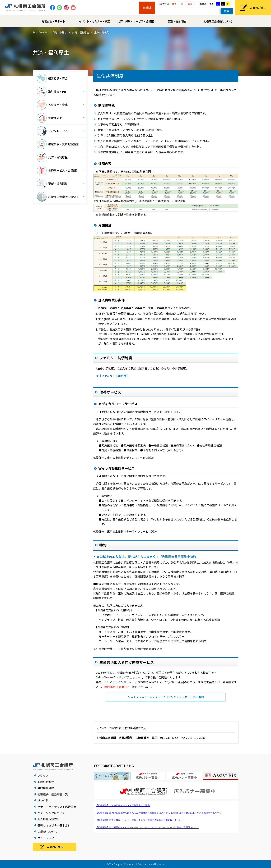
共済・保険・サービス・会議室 (135, 21)
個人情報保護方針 (49, 819)
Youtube (73, 8)
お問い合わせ (46, 782)
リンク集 (43, 800)
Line (59, 8)
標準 (174, 4)
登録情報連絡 (46, 788)
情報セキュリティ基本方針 (54, 825)
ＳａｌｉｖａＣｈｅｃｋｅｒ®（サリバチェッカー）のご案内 (166, 697)
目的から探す (60, 32)
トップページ (40, 32)
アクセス (43, 775)
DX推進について (48, 832)
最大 (190, 4)
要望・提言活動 (177, 21)
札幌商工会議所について (218, 21)
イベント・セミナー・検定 (94, 21)
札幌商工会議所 (25, 8)
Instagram (66, 8)
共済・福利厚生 (81, 32)
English (147, 7)
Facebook (52, 8)
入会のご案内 (258, 8)
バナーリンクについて (51, 813)
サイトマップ (46, 838)
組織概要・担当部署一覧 (53, 794)
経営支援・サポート (53, 21)
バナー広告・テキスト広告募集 (57, 807)
